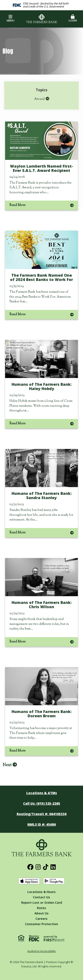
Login (73, 19)
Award (39, 99)
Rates (41, 908)
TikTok (46, 867)
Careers (41, 919)
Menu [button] (10, 19)
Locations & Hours (41, 892)
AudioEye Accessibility (42, 951)
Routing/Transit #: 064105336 (42, 814)
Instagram (38, 867)
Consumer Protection (41, 924)
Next (7, 765)
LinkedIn (53, 867)
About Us (41, 913)
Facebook (30, 867)
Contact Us (41, 897)
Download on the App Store (29, 881)
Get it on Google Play (54, 881)
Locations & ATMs (42, 793)
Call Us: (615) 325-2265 (42, 803)
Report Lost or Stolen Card (42, 903)
